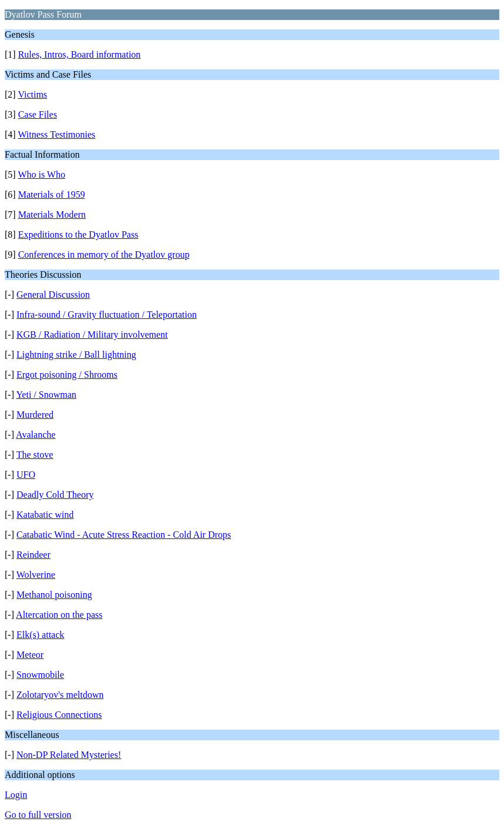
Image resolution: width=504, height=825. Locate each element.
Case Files (38, 114)
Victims (32, 94)
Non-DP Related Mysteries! (69, 755)
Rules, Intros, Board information (79, 54)
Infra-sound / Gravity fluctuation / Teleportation (107, 315)
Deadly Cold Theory (55, 495)
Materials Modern (52, 214)
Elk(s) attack (40, 635)
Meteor (30, 655)
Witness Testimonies (56, 134)
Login (16, 795)
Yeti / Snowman (46, 395)
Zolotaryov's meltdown (60, 695)
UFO (26, 475)
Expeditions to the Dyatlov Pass (78, 234)
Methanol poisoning (54, 595)
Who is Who (41, 174)
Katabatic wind (45, 515)
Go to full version (38, 815)
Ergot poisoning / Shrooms (67, 375)
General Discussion (53, 295)
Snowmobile (40, 675)
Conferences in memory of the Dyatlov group (104, 255)
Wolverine (36, 575)
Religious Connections (59, 715)
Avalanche (36, 435)
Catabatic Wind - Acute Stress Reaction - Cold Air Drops (124, 535)
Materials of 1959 (52, 194)
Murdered (35, 415)
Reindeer (34, 555)
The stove (35, 455)
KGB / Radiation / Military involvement (92, 335)
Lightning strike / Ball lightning (76, 355)
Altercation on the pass (59, 615)
